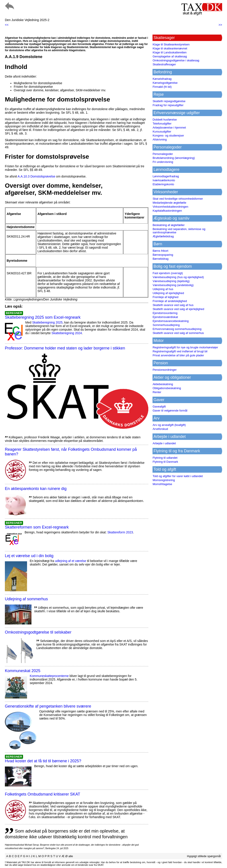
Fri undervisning (163, 162)
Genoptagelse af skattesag (170, 56)
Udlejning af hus (163, 289)
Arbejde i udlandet (164, 443)
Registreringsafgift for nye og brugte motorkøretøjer (185, 347)
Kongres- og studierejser (168, 136)
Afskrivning (160, 139)
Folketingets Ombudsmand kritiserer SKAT (43, 794)
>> (220, 25)
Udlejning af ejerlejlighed (168, 293)
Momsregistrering (164, 480)
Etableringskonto (163, 184)
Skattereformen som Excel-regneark (37, 527)
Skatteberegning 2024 (67, 333)
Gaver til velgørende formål (170, 411)
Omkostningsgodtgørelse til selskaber (38, 632)
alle (71, 856)
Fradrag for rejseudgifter (168, 105)
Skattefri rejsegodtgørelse (169, 101)
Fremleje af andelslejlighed (170, 301)
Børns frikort (160, 251)
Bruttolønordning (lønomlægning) (174, 158)
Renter (157, 392)
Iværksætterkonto (164, 180)
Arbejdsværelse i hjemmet (169, 128)
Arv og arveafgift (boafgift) (169, 425)
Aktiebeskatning (163, 384)
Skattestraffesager (164, 64)
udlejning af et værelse (71, 561)
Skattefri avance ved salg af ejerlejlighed (178, 309)
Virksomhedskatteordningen (170, 207)
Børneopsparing (163, 255)
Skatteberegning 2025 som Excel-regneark (43, 317)
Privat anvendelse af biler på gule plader (178, 355)
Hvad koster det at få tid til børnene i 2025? (43, 761)
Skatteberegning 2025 (47, 322)
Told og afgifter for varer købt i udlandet (178, 476)
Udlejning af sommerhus (26, 599)
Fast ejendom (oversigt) (168, 273)
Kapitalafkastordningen (167, 211)
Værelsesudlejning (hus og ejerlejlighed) (178, 277)
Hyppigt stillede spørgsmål (204, 856)
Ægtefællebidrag (163, 236)
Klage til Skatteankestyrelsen (171, 44)
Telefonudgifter (162, 124)
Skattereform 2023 (120, 532)
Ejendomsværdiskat (165, 317)
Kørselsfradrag (162, 79)
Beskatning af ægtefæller (169, 225)
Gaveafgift (159, 407)
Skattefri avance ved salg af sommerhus (178, 333)
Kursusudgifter (162, 132)
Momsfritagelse (162, 484)
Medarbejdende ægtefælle (169, 203)
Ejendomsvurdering (165, 313)
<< (7, 25)
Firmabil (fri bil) (162, 87)
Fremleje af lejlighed (165, 297)
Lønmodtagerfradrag (166, 176)
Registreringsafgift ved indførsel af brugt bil (180, 351)
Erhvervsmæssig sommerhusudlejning (177, 329)
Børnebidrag (160, 259)
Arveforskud (160, 429)
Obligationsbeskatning (167, 388)
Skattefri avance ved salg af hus (173, 305)
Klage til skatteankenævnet (170, 48)
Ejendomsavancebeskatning (171, 321)
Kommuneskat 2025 (23, 671)
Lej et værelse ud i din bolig (29, 556)
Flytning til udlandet (165, 458)
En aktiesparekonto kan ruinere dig (36, 489)
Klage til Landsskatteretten (169, 52)
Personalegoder (163, 154)
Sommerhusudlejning (166, 325)
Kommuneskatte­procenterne (49, 676)
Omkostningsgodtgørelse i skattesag (176, 60)
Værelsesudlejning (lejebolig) (171, 281)
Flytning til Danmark (165, 462)
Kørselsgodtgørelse (165, 83)
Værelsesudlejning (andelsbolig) (173, 285)
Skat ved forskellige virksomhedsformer (178, 199)
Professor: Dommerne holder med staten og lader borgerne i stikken (65, 348)
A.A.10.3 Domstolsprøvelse (37, 176)
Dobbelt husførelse (165, 120)
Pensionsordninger (164, 370)
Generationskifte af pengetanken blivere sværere (48, 706)
